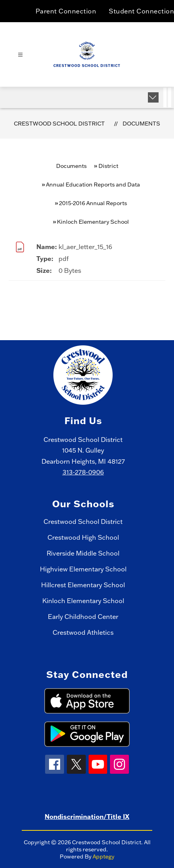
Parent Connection (66, 11)
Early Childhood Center (83, 617)
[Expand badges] (153, 97)
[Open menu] (20, 55)
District (108, 166)
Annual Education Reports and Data (93, 185)
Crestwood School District (59, 124)
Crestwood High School (83, 537)
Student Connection (141, 11)
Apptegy (103, 857)
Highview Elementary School (83, 569)
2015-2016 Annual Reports (93, 203)
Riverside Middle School (83, 553)
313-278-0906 (83, 472)
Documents (141, 124)
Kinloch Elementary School (83, 601)
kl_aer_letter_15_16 (85, 247)
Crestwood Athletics (83, 632)
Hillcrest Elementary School (83, 585)
